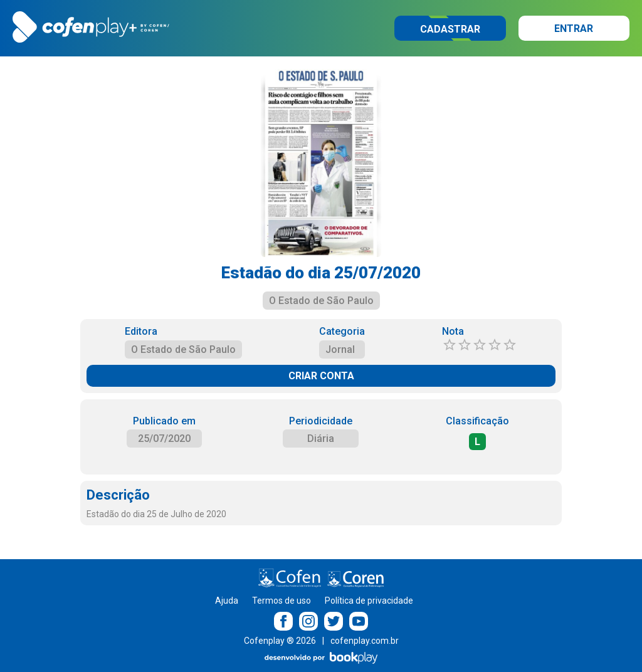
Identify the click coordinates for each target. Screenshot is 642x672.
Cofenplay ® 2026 (280, 641)
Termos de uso (282, 601)
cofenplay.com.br (365, 641)
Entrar (574, 29)
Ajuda (227, 601)
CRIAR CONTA (321, 376)
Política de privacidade (369, 601)
